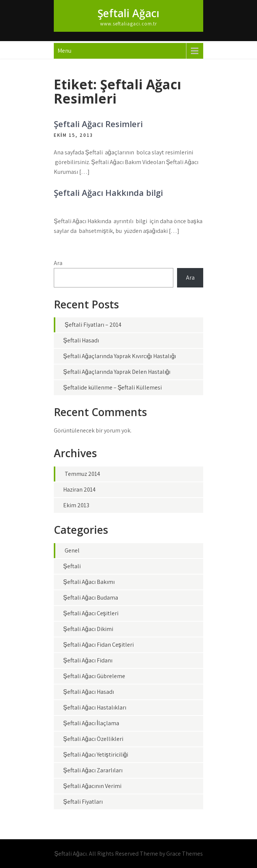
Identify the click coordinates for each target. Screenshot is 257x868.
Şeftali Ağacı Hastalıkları (95, 707)
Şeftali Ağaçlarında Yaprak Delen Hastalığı (117, 372)
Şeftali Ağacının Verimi (92, 786)
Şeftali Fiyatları (83, 802)
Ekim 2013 (76, 505)
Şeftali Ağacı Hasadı (89, 692)
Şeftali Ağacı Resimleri (98, 124)
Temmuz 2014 (82, 474)
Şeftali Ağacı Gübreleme (94, 676)
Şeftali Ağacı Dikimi (88, 629)
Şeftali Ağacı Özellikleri (93, 739)
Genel (72, 550)
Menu (64, 51)
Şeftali (72, 566)
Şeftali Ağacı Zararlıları (93, 770)
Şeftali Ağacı (128, 13)
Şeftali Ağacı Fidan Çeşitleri (98, 645)
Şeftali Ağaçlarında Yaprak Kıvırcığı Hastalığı (120, 356)
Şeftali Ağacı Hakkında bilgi (108, 193)
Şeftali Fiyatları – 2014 (93, 325)
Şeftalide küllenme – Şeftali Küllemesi (112, 387)
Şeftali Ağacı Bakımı (89, 582)
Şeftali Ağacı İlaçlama (91, 723)
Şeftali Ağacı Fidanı (88, 660)
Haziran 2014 (79, 490)
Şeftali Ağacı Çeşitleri (91, 613)
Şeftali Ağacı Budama (91, 598)
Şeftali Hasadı (81, 340)
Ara (58, 263)
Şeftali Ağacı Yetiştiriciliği (96, 755)
